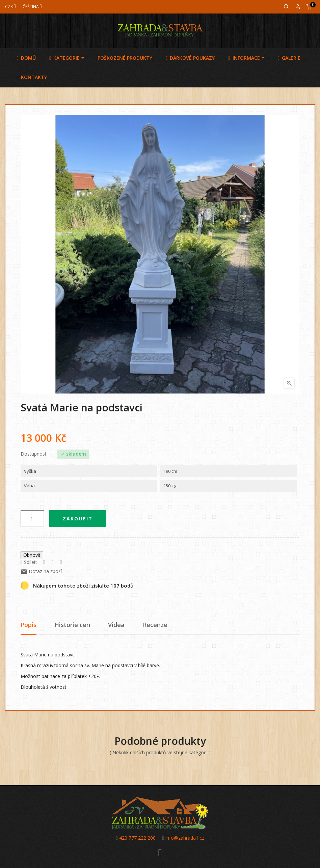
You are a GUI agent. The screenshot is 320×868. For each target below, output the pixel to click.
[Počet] (32, 519)
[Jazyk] (32, 7)
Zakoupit (78, 519)
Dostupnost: (34, 454)
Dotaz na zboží (41, 571)
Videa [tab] (116, 625)
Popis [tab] (29, 625)
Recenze (155, 625)
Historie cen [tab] (72, 625)
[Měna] (10, 7)
